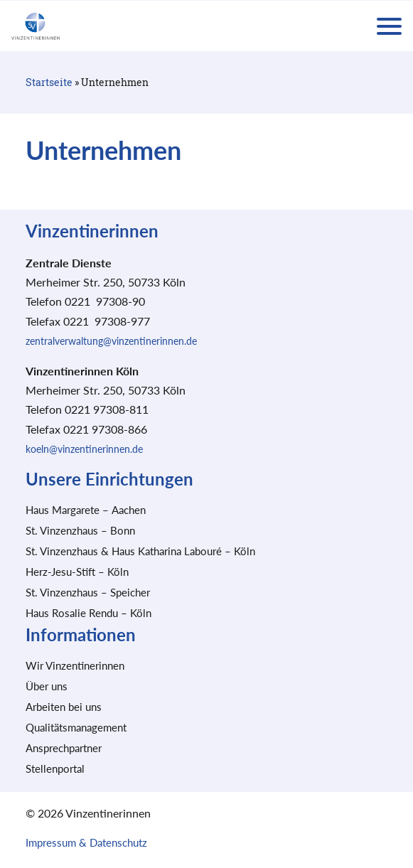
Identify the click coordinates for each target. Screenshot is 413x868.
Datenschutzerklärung (213, 831)
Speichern (207, 753)
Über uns (47, 686)
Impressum (275, 831)
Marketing (288, 672)
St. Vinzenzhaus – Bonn (80, 530)
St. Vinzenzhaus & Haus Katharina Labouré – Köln (140, 551)
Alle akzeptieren (206, 713)
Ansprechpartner (64, 748)
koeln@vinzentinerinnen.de (84, 449)
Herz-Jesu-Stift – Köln (77, 572)
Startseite (49, 82)
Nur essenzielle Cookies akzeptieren (207, 790)
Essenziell (114, 672)
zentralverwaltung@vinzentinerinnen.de (111, 341)
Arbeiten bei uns (64, 707)
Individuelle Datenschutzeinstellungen (207, 815)
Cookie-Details (145, 831)
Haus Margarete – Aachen (86, 510)
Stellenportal (55, 768)
